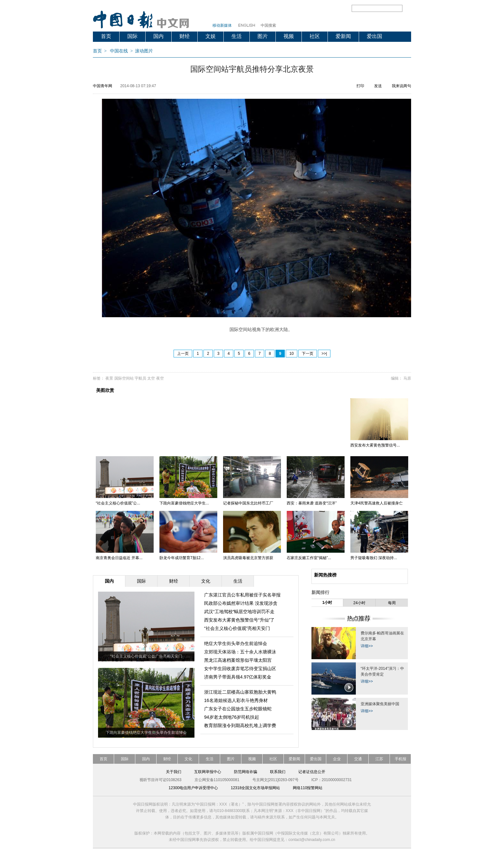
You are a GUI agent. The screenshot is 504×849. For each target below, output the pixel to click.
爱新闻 (343, 36)
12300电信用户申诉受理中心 (193, 788)
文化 (188, 759)
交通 (358, 759)
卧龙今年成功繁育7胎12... (182, 558)
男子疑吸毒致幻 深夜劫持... (374, 558)
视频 (289, 36)
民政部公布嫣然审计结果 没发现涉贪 (241, 603)
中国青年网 (103, 86)
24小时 (359, 603)
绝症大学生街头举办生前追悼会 (236, 643)
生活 (237, 36)
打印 (360, 86)
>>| (324, 354)
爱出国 (374, 36)
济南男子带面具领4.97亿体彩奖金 (238, 677)
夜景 (109, 378)
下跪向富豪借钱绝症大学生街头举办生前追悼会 (146, 733)
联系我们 (278, 772)
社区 (315, 36)
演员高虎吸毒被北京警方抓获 (248, 558)
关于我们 (174, 772)
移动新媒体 (222, 25)
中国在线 (119, 51)
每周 (392, 603)
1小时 (327, 603)
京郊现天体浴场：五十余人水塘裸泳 (240, 652)
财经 (184, 36)
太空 (151, 378)
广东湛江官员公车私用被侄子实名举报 (242, 595)
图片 (263, 36)
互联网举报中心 (208, 772)
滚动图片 (144, 51)
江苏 (379, 759)
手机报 (401, 759)
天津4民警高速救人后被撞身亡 (377, 503)
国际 (132, 36)
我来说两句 (401, 86)
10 (291, 354)
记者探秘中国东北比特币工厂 (248, 503)
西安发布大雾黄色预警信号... (375, 445)
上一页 (183, 354)
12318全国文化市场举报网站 (255, 788)
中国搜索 (268, 25)
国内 (158, 36)
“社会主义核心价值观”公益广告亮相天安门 (146, 656)
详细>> (367, 646)
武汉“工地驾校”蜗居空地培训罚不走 (239, 612)
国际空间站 (124, 378)
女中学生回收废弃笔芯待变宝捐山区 (240, 669)
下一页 (308, 354)
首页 (106, 36)
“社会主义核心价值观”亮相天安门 (237, 628)
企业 (337, 759)
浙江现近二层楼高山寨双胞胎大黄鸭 (240, 692)
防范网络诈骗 (246, 772)
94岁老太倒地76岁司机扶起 (232, 717)
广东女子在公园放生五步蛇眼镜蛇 (238, 709)
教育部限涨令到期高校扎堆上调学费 (240, 725)
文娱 (211, 36)
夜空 (160, 378)
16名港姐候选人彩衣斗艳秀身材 (236, 700)
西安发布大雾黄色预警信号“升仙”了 (239, 620)
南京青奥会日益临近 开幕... (119, 558)
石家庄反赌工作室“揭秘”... (309, 558)
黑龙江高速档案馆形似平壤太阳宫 (238, 660)
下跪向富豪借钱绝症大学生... (184, 503)
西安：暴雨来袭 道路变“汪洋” (312, 503)
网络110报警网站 (308, 788)
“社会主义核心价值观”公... (118, 503)
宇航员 (140, 378)
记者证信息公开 (312, 772)
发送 (378, 86)
